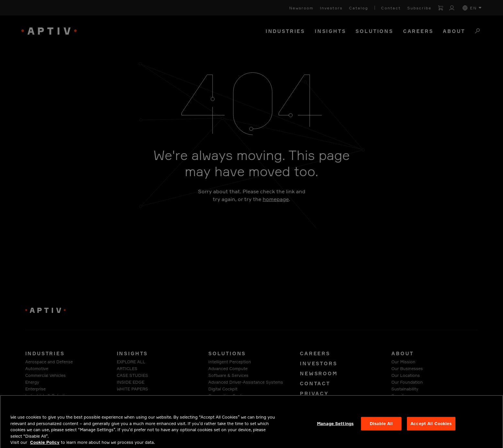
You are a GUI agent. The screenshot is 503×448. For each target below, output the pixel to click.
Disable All (381, 426)
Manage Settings (335, 426)
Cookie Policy (45, 444)
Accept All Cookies (431, 426)
